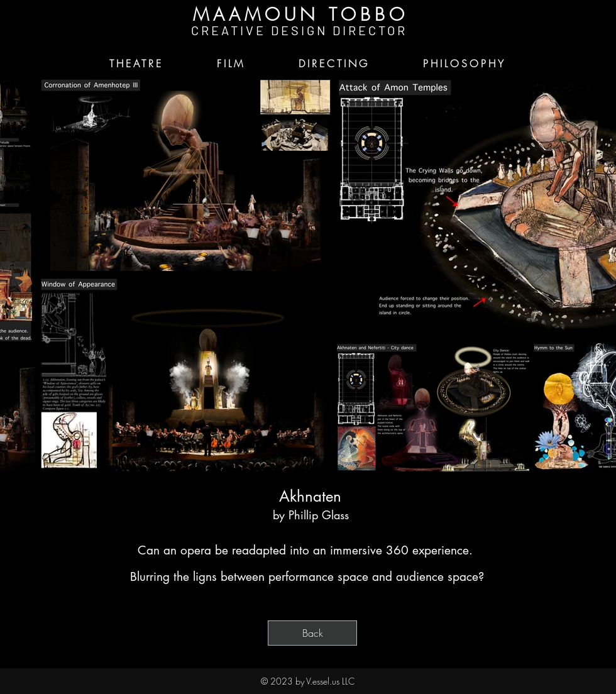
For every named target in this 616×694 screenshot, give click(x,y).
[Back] (312, 633)
